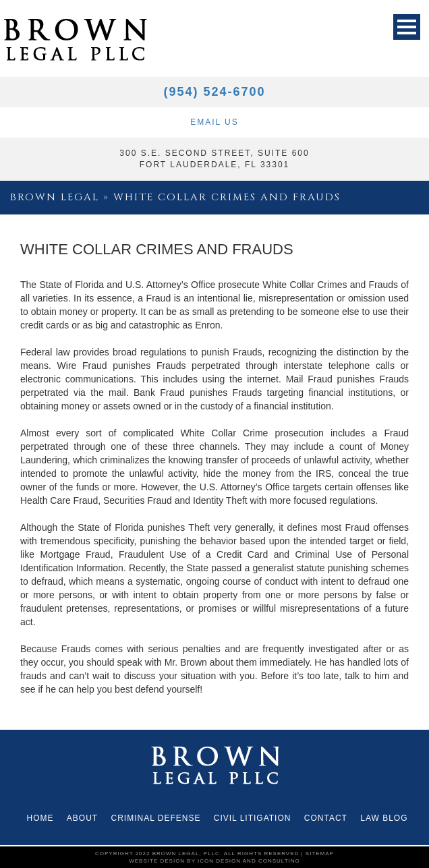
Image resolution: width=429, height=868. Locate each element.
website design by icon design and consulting (214, 861)
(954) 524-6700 (214, 92)
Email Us (214, 122)
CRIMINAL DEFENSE (156, 818)
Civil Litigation (253, 818)
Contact (326, 818)
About (82, 818)
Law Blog (384, 818)
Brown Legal (55, 197)
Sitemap (320, 853)
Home (40, 818)
